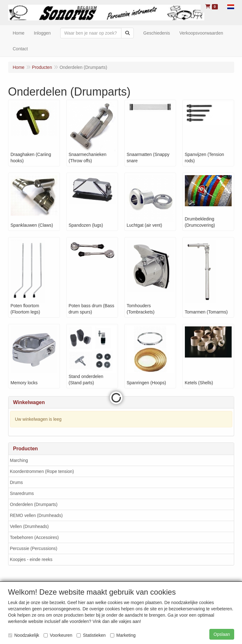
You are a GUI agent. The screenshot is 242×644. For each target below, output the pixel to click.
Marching (19, 460)
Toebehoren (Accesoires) (35, 537)
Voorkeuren (58, 635)
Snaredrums (22, 493)
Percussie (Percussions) (34, 548)
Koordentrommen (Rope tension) (42, 471)
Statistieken (91, 635)
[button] (231, 6)
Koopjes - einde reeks (31, 559)
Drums (16, 482)
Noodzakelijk (24, 635)
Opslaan (222, 634)
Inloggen (42, 33)
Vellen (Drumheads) (30, 526)
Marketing (123, 635)
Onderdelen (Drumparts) (34, 504)
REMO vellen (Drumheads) (36, 515)
